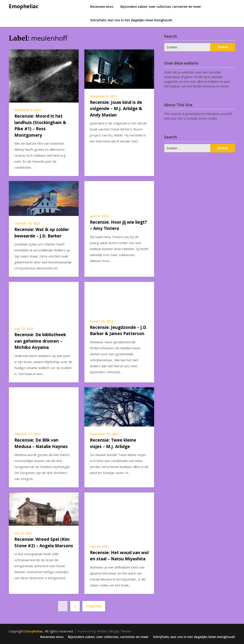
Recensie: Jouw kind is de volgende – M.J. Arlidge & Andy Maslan (116, 109)
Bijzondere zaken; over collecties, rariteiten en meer (161, 7)
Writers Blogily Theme (114, 631)
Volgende (94, 606)
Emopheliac (24, 6)
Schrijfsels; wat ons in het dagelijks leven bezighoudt (131, 20)
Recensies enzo (102, 7)
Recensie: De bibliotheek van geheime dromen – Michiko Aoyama (40, 341)
